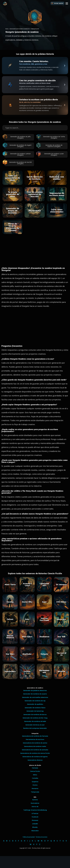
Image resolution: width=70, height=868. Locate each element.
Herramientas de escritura (35, 739)
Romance (35, 788)
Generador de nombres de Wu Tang (35, 718)
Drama (35, 785)
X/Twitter (35, 813)
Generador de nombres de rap (35, 701)
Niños (35, 775)
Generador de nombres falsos (35, 708)
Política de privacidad (29, 837)
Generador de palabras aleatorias (35, 690)
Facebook (35, 817)
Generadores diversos (35, 760)
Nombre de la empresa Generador (35, 728)
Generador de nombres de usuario (35, 694)
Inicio (7, 29)
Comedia (35, 778)
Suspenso (35, 782)
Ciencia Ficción (35, 29)
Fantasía (35, 768)
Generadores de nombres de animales (35, 750)
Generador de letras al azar (35, 725)
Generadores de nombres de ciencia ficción (35, 753)
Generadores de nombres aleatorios (20, 29)
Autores (35, 800)
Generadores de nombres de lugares (35, 757)
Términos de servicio (41, 837)
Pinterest (35, 820)
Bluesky (35, 827)
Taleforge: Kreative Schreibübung (35, 810)
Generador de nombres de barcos (35, 714)
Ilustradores (35, 803)
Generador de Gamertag (35, 711)
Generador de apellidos (35, 704)
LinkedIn (35, 824)
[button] (67, 3)
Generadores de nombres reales (35, 746)
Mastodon (35, 831)
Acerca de (35, 807)
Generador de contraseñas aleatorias (35, 697)
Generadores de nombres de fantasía (35, 736)
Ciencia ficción (35, 771)
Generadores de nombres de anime (35, 743)
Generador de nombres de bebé (35, 721)
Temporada (35, 792)
